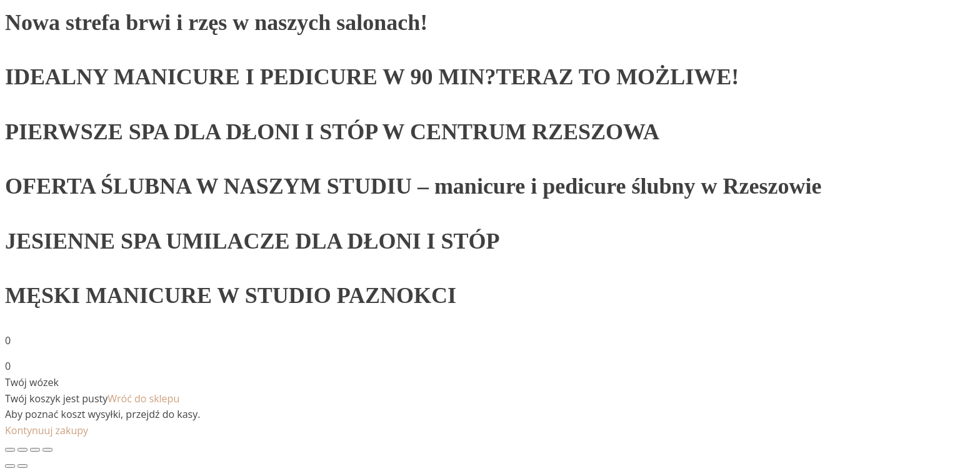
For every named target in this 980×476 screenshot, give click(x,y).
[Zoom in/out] (47, 450)
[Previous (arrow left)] (10, 466)
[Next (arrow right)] (22, 466)
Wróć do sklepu (143, 399)
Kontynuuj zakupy (47, 430)
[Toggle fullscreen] (35, 450)
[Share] (22, 450)
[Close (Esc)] (10, 450)
